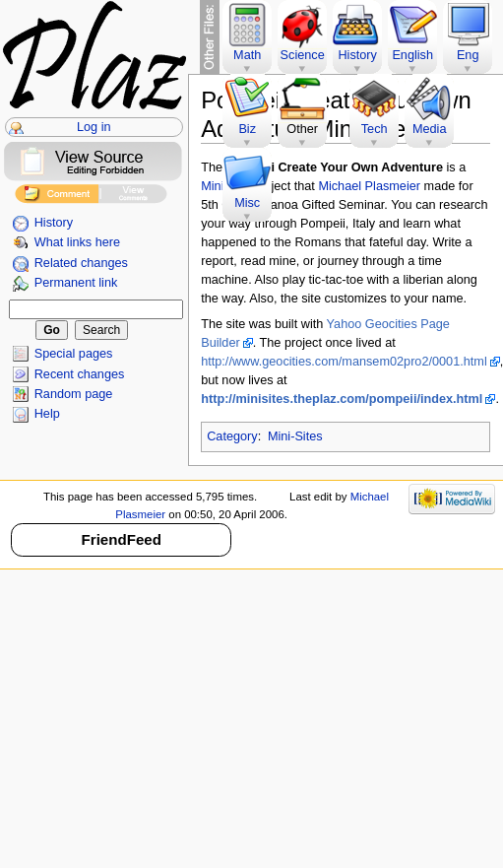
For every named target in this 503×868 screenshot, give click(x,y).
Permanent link (76, 283)
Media (430, 129)
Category (232, 436)
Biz (247, 129)
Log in (94, 127)
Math (247, 55)
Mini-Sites (295, 436)
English (412, 55)
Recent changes (80, 374)
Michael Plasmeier (369, 186)
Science (303, 55)
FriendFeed (122, 539)
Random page (74, 394)
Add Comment (57, 197)
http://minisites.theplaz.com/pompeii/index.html (342, 399)
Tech (375, 129)
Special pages (74, 354)
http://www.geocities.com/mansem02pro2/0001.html (344, 362)
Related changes (81, 263)
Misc (247, 203)
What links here (77, 242)
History (54, 223)
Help (47, 414)
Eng (468, 55)
